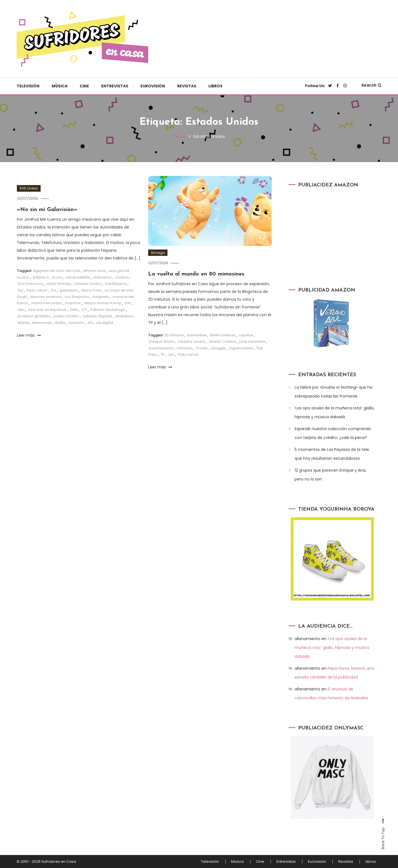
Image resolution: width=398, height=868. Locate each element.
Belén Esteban (223, 335)
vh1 (90, 323)
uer (171, 354)
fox (53, 290)
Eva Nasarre (116, 284)
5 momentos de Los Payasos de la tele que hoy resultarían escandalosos (332, 454)
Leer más (29, 335)
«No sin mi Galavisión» (47, 210)
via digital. (105, 323)
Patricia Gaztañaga (108, 310)
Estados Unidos (88, 284)
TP (163, 354)
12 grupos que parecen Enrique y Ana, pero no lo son (330, 475)
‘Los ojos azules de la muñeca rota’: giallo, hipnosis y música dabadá (335, 412)
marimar (73, 303)
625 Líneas (29, 188)
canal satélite (78, 277)
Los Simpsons (77, 297)
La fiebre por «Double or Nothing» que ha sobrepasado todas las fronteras (333, 392)
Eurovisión (153, 86)
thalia (60, 323)
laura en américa (46, 297)
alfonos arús (94, 271)
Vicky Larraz (188, 354)
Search (371, 85)
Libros (215, 86)
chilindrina (102, 277)
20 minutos (174, 335)
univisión (76, 323)
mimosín (185, 348)
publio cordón (66, 316)
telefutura (124, 316)
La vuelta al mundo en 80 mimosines (196, 274)
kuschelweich (161, 348)
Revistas (187, 86)
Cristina (122, 277)
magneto (101, 297)
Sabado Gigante (97, 316)
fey (20, 290)
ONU (74, 310)
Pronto (202, 348)
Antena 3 (41, 277)
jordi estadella (252, 341)
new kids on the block (47, 310)
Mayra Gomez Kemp (103, 303)
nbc (21, 310)
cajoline (246, 335)
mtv (128, 303)
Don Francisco (30, 284)
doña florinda (59, 284)
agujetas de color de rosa (56, 271)
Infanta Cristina (222, 341)
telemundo (42, 323)
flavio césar (37, 290)
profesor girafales (34, 316)
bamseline (197, 335)
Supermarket (241, 348)
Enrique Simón (162, 341)
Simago (158, 253)
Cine (84, 86)
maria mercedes (47, 303)
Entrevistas (115, 86)
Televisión (28, 86)
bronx (57, 277)
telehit (23, 323)
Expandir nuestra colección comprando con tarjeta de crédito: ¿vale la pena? (333, 433)
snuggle (218, 348)
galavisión (69, 290)
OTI (84, 310)
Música (60, 86)
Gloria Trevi (91, 290)
